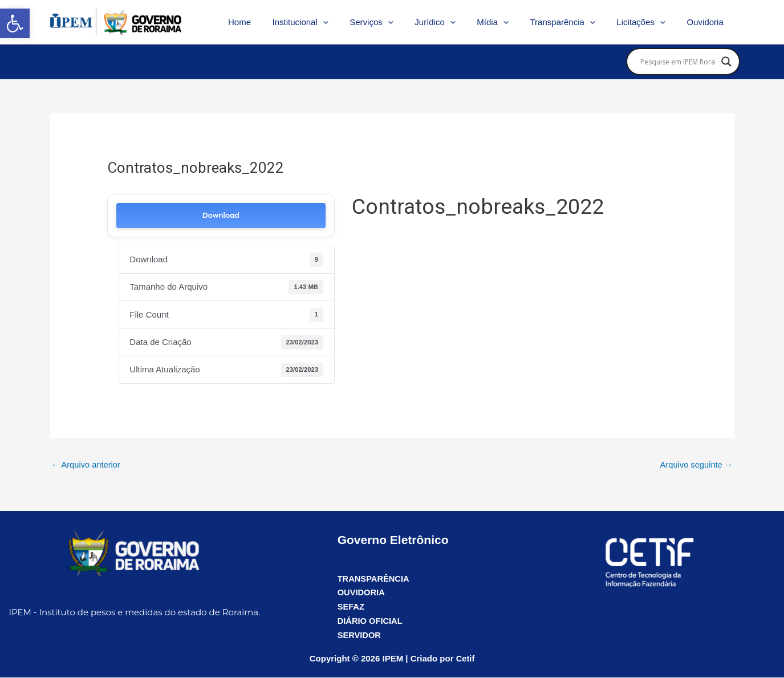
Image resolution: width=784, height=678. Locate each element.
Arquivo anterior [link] (87, 465)
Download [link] (221, 215)
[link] (15, 23)
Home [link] (271, 22)
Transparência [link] (573, 22)
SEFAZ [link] (351, 607)
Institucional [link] (328, 22)
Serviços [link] (395, 22)
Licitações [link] (648, 22)
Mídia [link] (508, 22)
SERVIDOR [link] (360, 635)
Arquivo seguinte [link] (696, 465)
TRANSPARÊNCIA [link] (374, 578)
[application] (351, 22)
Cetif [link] (465, 659)
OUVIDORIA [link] (362, 593)
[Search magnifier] (726, 62)
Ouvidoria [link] (707, 22)
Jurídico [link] (454, 22)
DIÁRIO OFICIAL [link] (371, 621)
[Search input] (678, 62)
